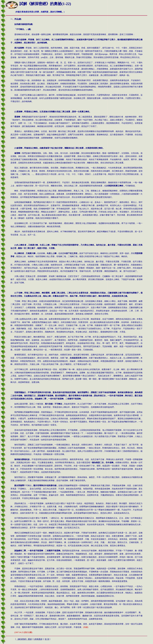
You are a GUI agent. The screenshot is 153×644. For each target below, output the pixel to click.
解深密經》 (24, 639)
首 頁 (47, 639)
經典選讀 (38, 639)
